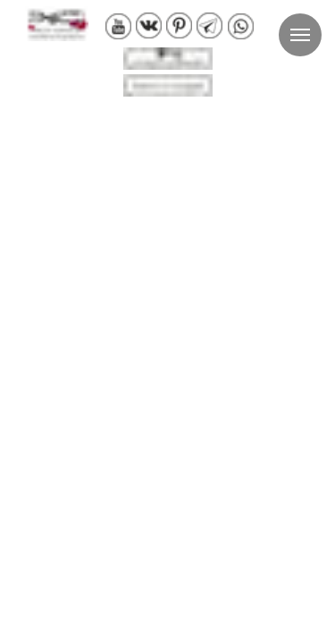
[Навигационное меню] (300, 35)
